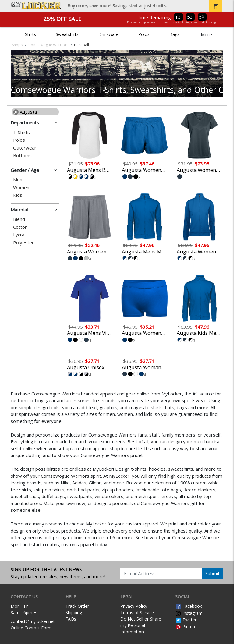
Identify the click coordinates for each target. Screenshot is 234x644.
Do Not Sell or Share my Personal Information (141, 625)
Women (21, 188)
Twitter (186, 620)
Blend (19, 219)
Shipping (74, 612)
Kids (18, 195)
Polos (144, 34)
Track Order (77, 606)
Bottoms (22, 156)
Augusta (25, 112)
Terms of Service (137, 612)
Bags (174, 34)
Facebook (189, 606)
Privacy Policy (134, 606)
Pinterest (188, 626)
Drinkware (108, 34)
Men (18, 180)
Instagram (189, 613)
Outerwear (25, 148)
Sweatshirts (67, 34)
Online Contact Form (31, 628)
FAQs (71, 619)
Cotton (20, 227)
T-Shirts (28, 34)
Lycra (19, 235)
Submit (213, 573)
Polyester (23, 243)
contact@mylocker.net (33, 621)
